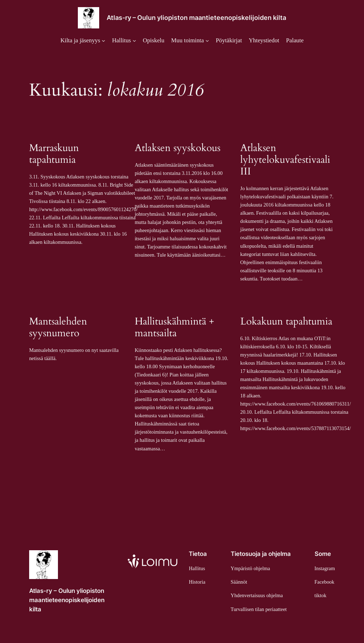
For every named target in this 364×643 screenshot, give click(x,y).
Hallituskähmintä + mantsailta (174, 327)
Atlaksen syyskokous (178, 148)
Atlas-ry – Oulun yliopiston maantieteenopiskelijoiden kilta (196, 18)
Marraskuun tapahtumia (54, 154)
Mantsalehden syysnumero (58, 327)
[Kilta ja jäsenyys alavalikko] (83, 41)
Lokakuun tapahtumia (286, 321)
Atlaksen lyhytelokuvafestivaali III (285, 160)
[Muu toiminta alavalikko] (190, 41)
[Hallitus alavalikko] (124, 41)
